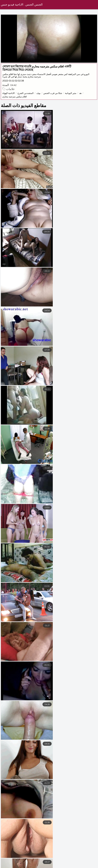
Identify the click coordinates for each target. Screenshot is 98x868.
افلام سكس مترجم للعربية (52, 863)
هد (80, 93)
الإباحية (23, 866)
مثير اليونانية (71, 93)
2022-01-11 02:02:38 (13, 81)
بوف (39, 93)
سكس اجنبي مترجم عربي (70, 866)
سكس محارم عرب (22, 863)
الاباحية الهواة (9, 93)
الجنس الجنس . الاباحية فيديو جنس (22, 5)
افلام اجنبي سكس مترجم (84, 863)
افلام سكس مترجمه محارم (15, 97)
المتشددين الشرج (26, 93)
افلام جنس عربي (42, 866)
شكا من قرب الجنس (53, 93)
